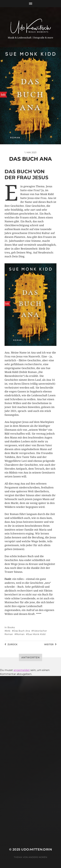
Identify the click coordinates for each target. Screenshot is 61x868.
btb (8, 631)
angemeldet (22, 670)
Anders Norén (38, 857)
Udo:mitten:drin (37, 849)
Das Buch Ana (22, 631)
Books (11, 627)
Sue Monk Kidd (37, 634)
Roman (20, 634)
